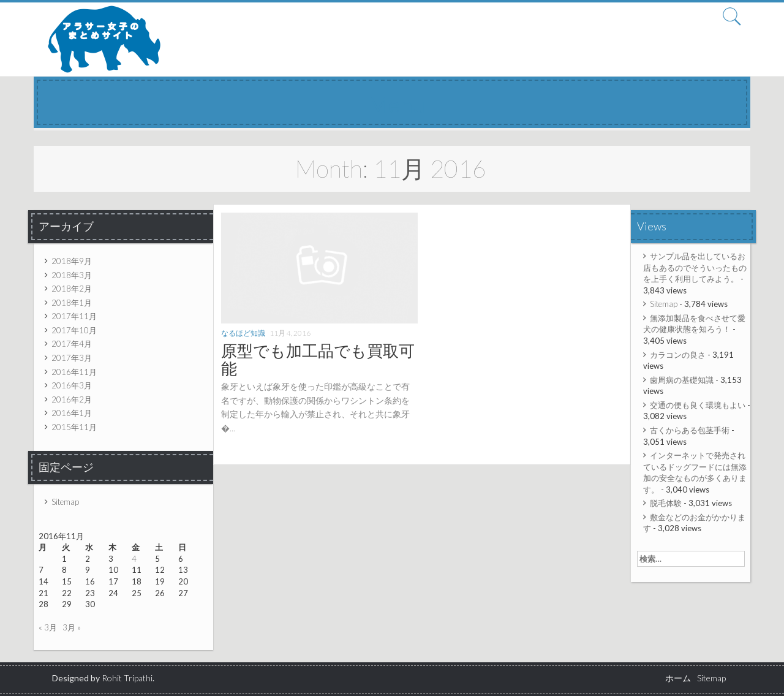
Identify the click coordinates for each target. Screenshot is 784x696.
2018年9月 (72, 261)
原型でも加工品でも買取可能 (318, 359)
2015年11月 (74, 427)
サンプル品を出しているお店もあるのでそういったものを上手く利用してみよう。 (695, 267)
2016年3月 (72, 385)
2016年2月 (72, 399)
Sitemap (65, 502)
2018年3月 (72, 275)
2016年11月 (74, 372)
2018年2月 (72, 289)
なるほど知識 (243, 333)
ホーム (678, 678)
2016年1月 (72, 413)
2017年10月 (74, 330)
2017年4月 (72, 344)
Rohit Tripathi (127, 678)
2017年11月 (74, 316)
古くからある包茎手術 (690, 430)
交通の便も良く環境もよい (698, 405)
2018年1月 (72, 303)
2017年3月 (72, 358)
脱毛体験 (666, 503)
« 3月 (48, 627)
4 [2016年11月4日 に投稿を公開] (134, 559)
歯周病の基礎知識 (682, 380)
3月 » (72, 627)
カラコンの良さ (678, 355)
